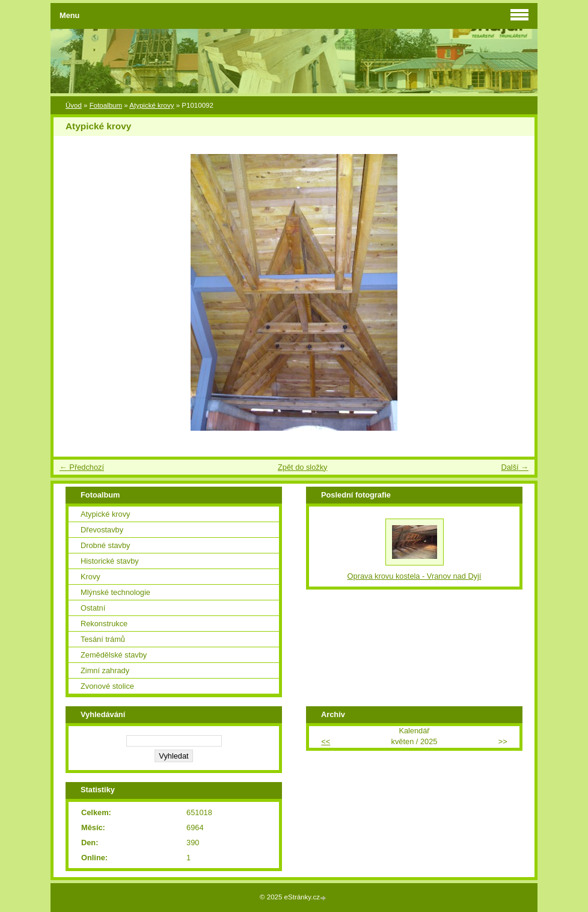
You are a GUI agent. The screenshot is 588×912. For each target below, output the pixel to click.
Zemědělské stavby (114, 655)
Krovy (90, 577)
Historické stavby (110, 561)
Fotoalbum (106, 105)
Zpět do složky (303, 467)
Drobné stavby (106, 545)
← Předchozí (82, 467)
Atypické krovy (152, 105)
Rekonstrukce (104, 624)
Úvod (74, 105)
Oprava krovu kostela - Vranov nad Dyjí (415, 576)
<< (326, 741)
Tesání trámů (103, 639)
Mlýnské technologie (115, 592)
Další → (515, 467)
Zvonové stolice (107, 686)
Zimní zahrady (105, 670)
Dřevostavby (102, 530)
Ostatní (93, 608)
